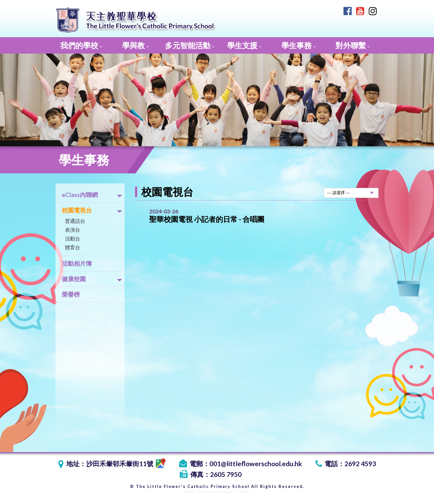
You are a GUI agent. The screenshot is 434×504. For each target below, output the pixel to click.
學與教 (135, 45)
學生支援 (244, 45)
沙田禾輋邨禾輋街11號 (126, 463)
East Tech (237, 491)
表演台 (73, 230)
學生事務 (299, 45)
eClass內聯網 (92, 195)
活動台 (73, 238)
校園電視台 (92, 210)
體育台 (73, 247)
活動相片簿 (77, 263)
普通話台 (75, 221)
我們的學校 (81, 45)
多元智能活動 (190, 45)
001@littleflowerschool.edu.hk (256, 463)
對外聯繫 (353, 45)
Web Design (200, 491)
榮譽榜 (71, 294)
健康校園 (92, 279)
